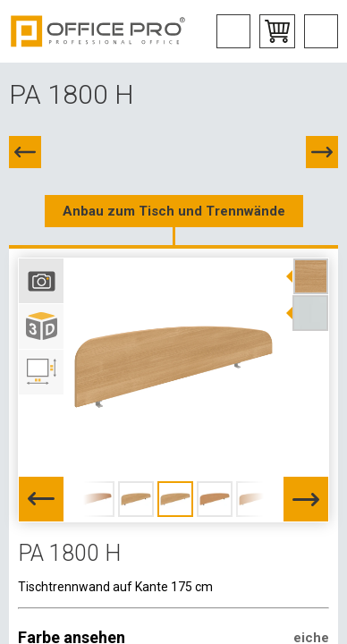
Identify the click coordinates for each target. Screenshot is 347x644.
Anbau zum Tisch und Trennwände (174, 211)
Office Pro (98, 31)
